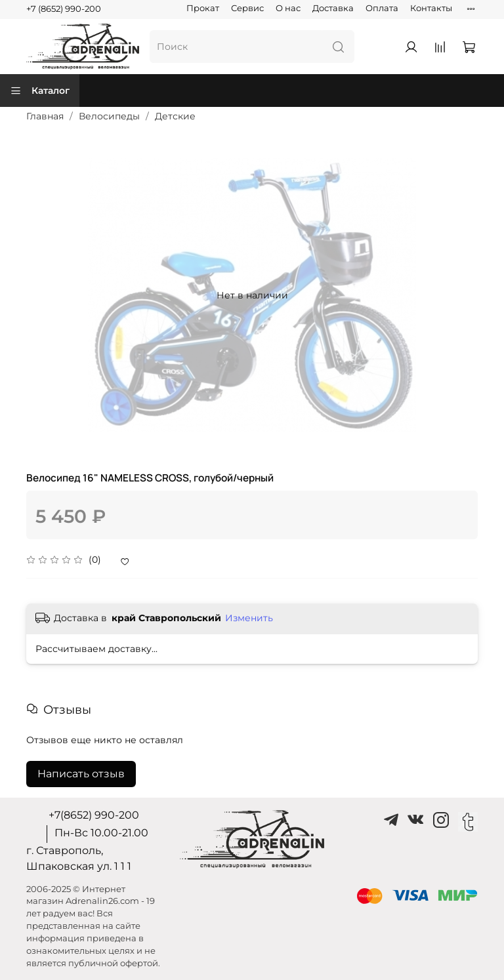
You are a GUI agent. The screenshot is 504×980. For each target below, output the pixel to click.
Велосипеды (109, 116)
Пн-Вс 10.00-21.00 (101, 833)
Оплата (382, 8)
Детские (175, 116)
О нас (288, 8)
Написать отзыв (81, 774)
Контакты (431, 8)
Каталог (40, 91)
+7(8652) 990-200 (94, 815)
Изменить (249, 618)
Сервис (247, 8)
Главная (45, 116)
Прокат (203, 8)
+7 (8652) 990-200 (64, 9)
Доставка (333, 8)
